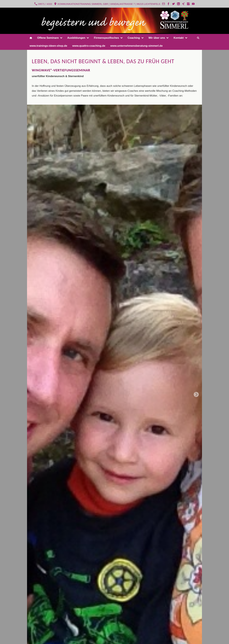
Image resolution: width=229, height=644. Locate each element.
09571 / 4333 (43, 4)
